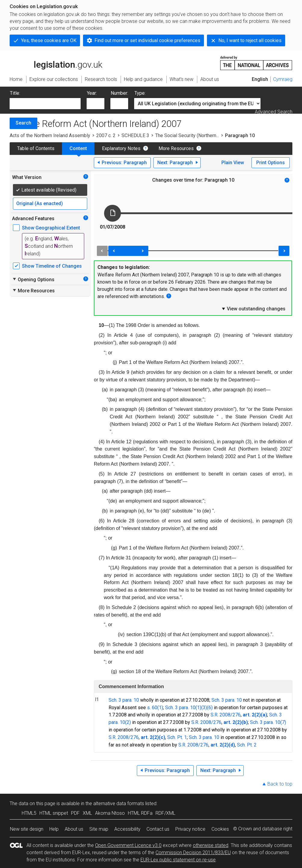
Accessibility (127, 829)
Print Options (271, 163)
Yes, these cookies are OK (49, 40)
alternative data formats (119, 803)
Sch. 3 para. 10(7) (268, 722)
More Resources (176, 148)
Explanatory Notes (121, 148)
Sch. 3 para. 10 (124, 700)
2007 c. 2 (106, 135)
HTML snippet (54, 813)
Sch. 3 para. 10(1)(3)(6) (189, 708)
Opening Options (33, 279)
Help (54, 829)
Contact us (158, 829)
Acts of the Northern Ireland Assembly (50, 135)
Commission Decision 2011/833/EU (193, 853)
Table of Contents (36, 148)
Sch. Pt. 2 (247, 745)
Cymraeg (283, 79)
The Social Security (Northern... (187, 135)
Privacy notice (190, 829)
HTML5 (29, 813)
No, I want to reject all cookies (250, 40)
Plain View (233, 163)
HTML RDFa (140, 813)
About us (74, 829)
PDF (75, 813)
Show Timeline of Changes (52, 266)
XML (87, 813)
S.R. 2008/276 (226, 715)
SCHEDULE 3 (135, 135)
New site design (27, 829)
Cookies (220, 829)
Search (23, 123)
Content (78, 148)
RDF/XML (165, 813)
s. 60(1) (155, 708)
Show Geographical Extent (51, 228)
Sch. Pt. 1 (177, 737)
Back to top (280, 784)
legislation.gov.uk (56, 63)
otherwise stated (211, 845)
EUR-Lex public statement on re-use (178, 860)
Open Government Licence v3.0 (128, 845)
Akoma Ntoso (110, 813)
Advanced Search (274, 112)
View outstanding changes (253, 309)
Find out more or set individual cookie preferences (147, 40)
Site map (99, 829)
